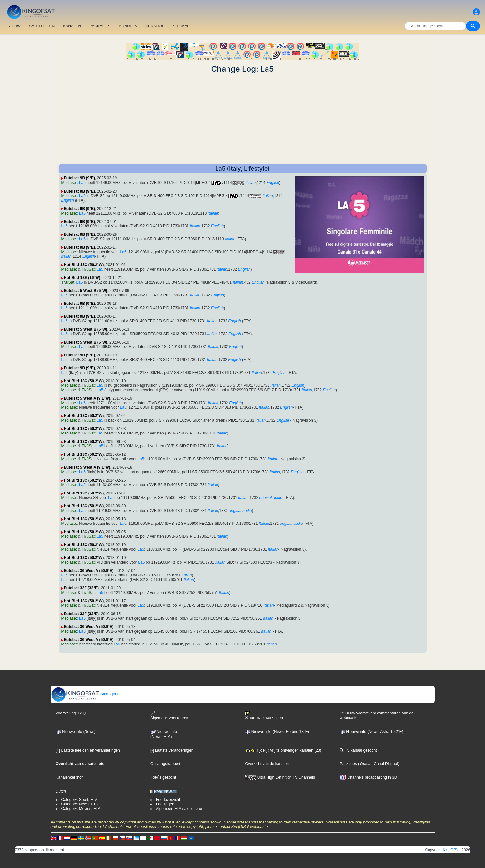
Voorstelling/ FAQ (71, 713)
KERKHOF (155, 26)
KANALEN (72, 26)
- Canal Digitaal (384, 764)
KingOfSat (452, 850)
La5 (82, 183)
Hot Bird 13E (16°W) (82, 278)
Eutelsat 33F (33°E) (81, 588)
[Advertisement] (243, 119)
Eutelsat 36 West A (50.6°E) (89, 571)
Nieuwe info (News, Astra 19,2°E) (372, 732)
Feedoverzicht (168, 800)
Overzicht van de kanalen (267, 764)
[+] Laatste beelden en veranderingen (88, 750)
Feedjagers (166, 804)
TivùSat (88, 269)
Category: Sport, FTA (79, 800)
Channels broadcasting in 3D (368, 777)
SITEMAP (181, 26)
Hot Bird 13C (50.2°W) (84, 265)
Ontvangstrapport (165, 764)
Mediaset (69, 183)
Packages (348, 764)
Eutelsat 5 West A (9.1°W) (87, 398)
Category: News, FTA (80, 804)
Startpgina (85, 694)
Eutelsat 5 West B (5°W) (86, 291)
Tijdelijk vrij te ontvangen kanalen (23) (283, 750)
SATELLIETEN (42, 26)
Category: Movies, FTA (81, 809)
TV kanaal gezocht (358, 750)
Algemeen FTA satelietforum (180, 809)
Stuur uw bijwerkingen (264, 715)
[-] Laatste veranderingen (172, 750)
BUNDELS (128, 26)
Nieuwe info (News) (76, 732)
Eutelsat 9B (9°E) (79, 178)
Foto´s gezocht (163, 777)
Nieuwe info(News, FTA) (164, 734)
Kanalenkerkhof (69, 777)
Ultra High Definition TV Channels (280, 777)
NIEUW (14, 26)
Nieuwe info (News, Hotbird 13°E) (277, 732)
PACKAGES (100, 26)
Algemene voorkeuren (169, 716)
